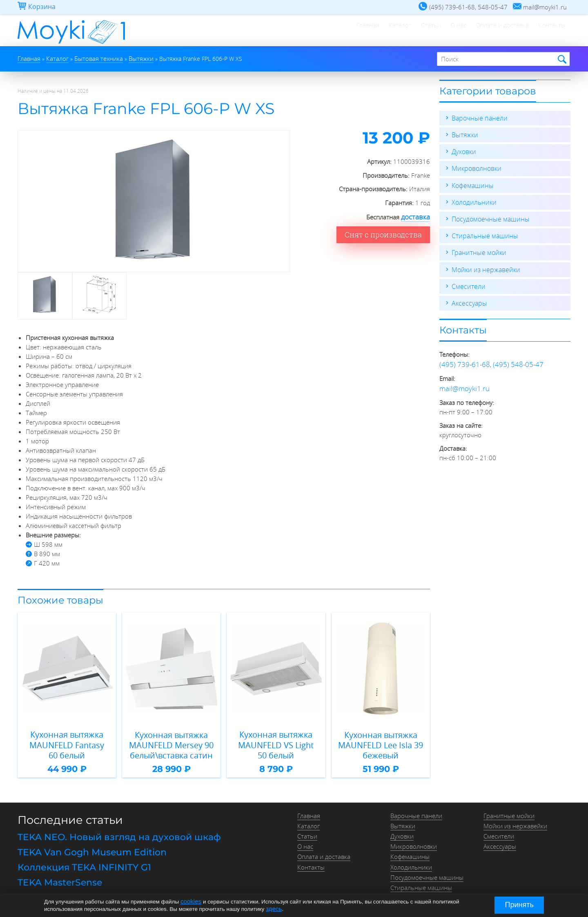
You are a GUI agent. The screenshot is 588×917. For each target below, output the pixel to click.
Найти (561, 59)
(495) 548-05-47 (511, 357)
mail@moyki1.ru (461, 380)
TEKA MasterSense (56, 872)
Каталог (351, 31)
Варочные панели (478, 117)
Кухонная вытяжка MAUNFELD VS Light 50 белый (276, 737)
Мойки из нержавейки (483, 264)
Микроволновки (475, 166)
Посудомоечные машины (488, 215)
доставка (417, 215)
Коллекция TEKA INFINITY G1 (78, 858)
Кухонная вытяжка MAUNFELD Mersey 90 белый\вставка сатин (171, 742)
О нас (431, 31)
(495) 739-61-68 (462, 357)
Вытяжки (464, 133)
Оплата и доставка (486, 31)
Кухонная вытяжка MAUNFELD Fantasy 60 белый (67, 737)
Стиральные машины (482, 231)
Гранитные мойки (477, 248)
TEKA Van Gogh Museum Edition (85, 845)
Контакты (547, 31)
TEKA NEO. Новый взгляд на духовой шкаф (109, 831)
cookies (190, 902)
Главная (308, 31)
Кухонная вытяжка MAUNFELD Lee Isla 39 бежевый (381, 742)
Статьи (393, 31)
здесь (273, 908)
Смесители (467, 280)
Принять (519, 905)
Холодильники (472, 199)
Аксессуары (468, 297)
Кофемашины (471, 182)
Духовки (463, 150)
